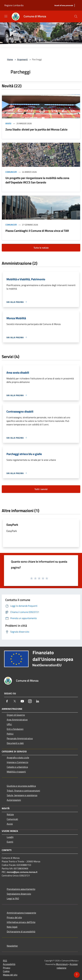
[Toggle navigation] (6, 16)
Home (10, 59)
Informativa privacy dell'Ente (21, 922)
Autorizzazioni (14, 800)
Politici (10, 734)
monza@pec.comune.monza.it (22, 872)
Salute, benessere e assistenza (22, 795)
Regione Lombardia (14, 5)
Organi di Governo (16, 715)
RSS (5, 961)
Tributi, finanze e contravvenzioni (23, 791)
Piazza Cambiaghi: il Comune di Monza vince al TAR (37, 231)
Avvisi (8, 123)
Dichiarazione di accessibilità (21, 931)
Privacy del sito (14, 917)
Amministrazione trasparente (21, 913)
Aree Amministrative (17, 720)
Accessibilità (9, 964)
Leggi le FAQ (13, 898)
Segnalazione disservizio (19, 894)
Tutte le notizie (41, 248)
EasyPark (12, 525)
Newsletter (12, 946)
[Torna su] (77, 975)
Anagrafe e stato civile (18, 757)
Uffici (9, 724)
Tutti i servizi (41, 489)
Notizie (10, 814)
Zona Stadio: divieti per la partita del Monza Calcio (36, 129)
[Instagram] (30, 701)
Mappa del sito (10, 975)
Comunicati (11, 172)
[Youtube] (22, 701)
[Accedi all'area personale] (64, 6)
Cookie (6, 971)
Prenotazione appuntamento (21, 889)
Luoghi (10, 837)
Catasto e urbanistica (17, 767)
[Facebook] (7, 701)
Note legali (12, 927)
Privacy (7, 968)
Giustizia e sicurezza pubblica (21, 786)
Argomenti (22, 59)
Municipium (62, 964)
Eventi (10, 842)
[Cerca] (76, 16)
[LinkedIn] (38, 701)
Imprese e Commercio (17, 762)
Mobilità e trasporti (16, 772)
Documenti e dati (15, 743)
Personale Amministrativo (20, 738)
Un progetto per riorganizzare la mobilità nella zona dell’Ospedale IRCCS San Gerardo (37, 180)
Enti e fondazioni (15, 729)
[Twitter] (15, 701)
